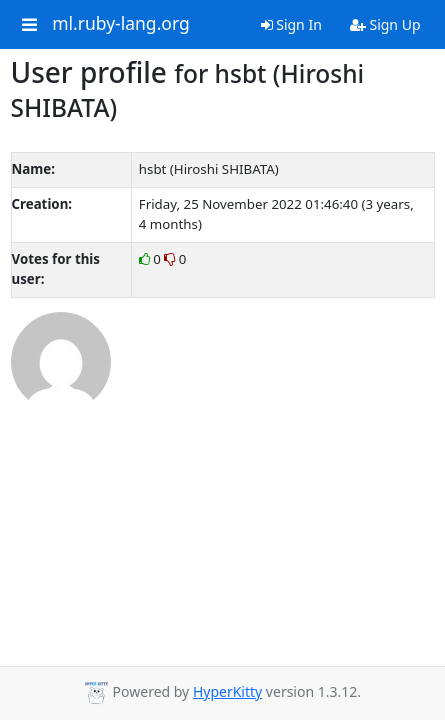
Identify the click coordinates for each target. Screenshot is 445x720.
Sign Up (385, 24)
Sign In (291, 24)
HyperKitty (227, 691)
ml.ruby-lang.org (121, 24)
